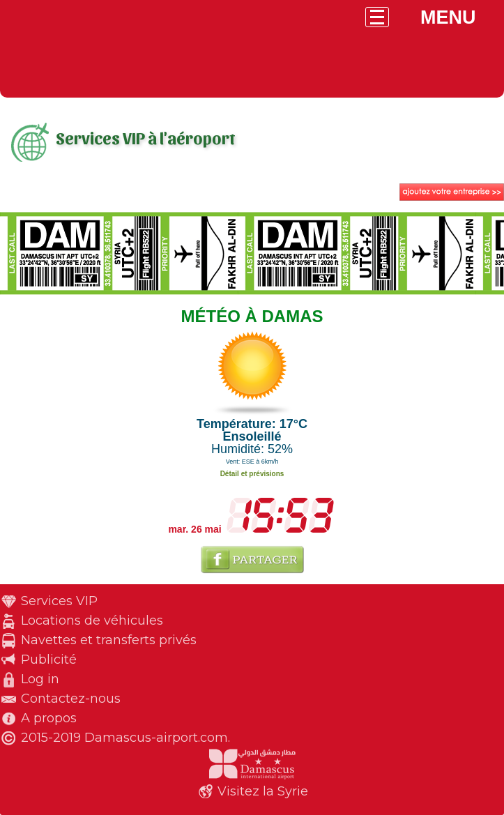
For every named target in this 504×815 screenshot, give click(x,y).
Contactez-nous (71, 699)
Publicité (49, 660)
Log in (40, 679)
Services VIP (59, 601)
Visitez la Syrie (263, 791)
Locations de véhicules (92, 620)
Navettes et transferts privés (109, 640)
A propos (49, 718)
